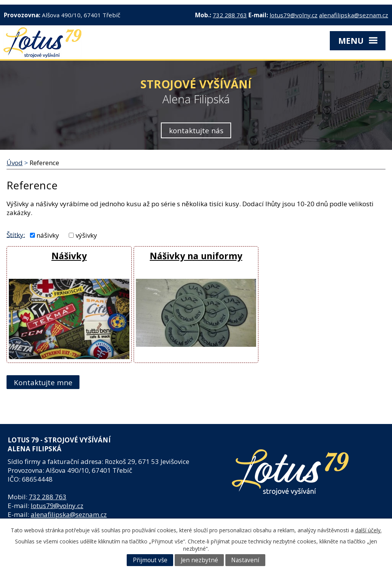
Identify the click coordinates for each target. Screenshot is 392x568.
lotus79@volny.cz (294, 15)
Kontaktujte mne (43, 382)
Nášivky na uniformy (196, 256)
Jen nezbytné (199, 560)
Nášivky (69, 256)
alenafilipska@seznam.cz (354, 15)
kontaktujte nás (196, 130)
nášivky (48, 235)
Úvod (15, 163)
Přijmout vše (150, 560)
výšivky (86, 235)
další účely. (368, 530)
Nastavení (245, 560)
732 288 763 (230, 15)
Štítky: (16, 234)
